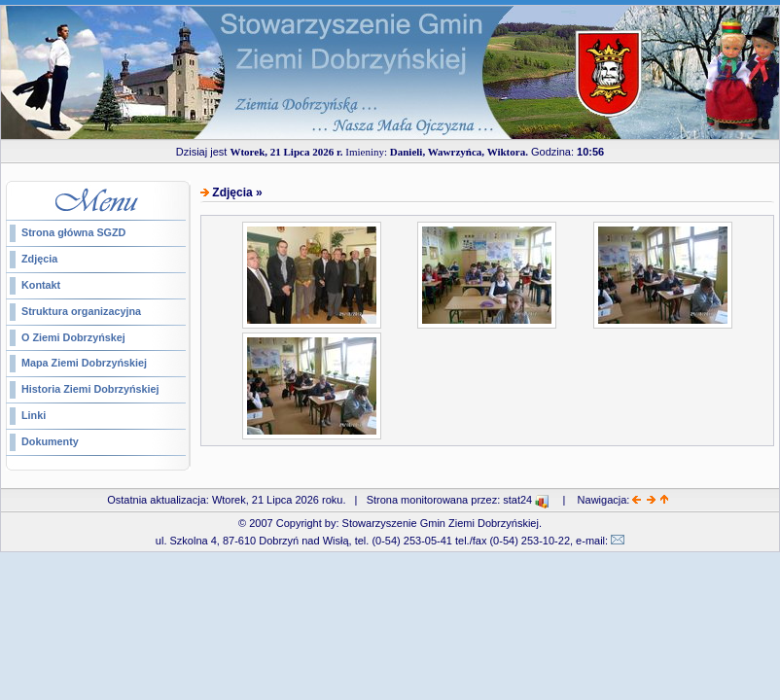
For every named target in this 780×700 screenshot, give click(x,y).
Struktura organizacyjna (81, 311)
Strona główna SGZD (73, 232)
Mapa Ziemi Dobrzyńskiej (84, 363)
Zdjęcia (39, 259)
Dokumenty (50, 441)
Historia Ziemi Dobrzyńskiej (90, 389)
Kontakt (41, 285)
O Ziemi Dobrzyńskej (73, 337)
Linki (34, 415)
